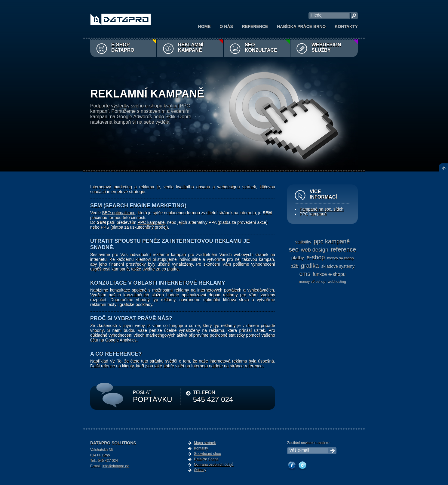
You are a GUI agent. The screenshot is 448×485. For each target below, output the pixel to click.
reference (254, 366)
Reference (255, 26)
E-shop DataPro (123, 47)
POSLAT (153, 397)
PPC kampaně (151, 222)
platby (298, 258)
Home (204, 26)
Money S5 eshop (312, 282)
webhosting (337, 282)
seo (294, 249)
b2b (295, 266)
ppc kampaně (332, 241)
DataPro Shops (206, 459)
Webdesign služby (326, 47)
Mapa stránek (205, 443)
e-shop (316, 257)
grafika (310, 266)
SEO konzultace (261, 47)
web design (315, 250)
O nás (226, 26)
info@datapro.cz (116, 466)
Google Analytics (121, 340)
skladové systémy (338, 266)
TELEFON (213, 397)
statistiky (303, 242)
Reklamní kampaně (191, 47)
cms (305, 274)
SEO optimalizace (119, 213)
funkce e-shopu (329, 274)
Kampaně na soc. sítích (321, 209)
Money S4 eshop (340, 258)
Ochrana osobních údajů (214, 465)
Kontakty (346, 26)
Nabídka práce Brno (301, 26)
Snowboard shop (207, 454)
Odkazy (200, 470)
